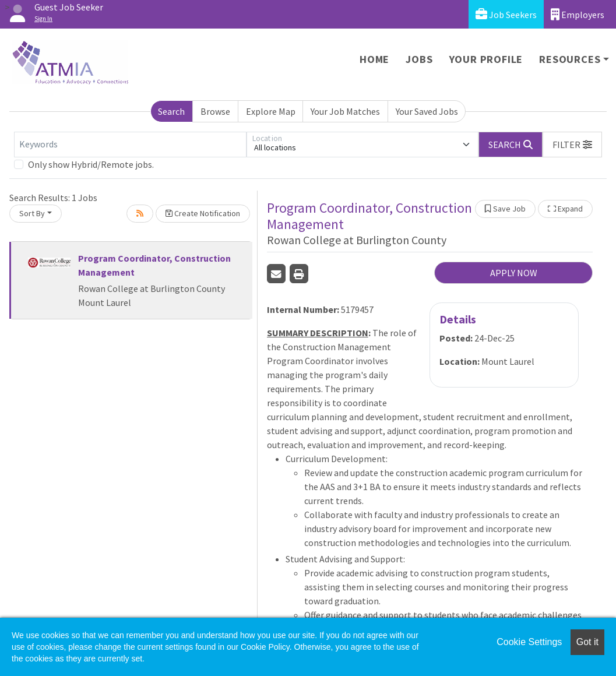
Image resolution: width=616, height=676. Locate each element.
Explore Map (271, 111)
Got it (587, 642)
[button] (572, 145)
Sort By (32, 213)
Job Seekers (506, 14)
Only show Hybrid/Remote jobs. (91, 164)
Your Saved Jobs (427, 111)
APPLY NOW (514, 273)
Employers (578, 14)
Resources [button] (570, 59)
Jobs (419, 59)
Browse (215, 111)
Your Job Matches (345, 111)
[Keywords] (130, 145)
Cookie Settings (529, 642)
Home (374, 59)
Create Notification (203, 213)
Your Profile (486, 59)
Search (171, 111)
